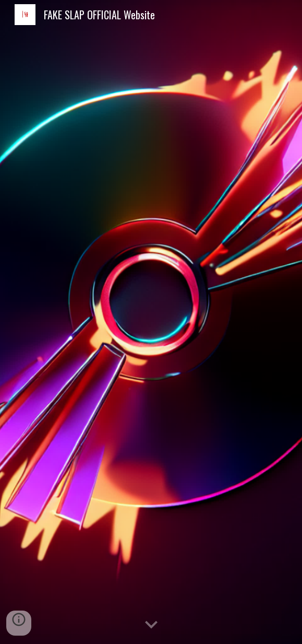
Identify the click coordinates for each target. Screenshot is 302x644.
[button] (151, 625)
